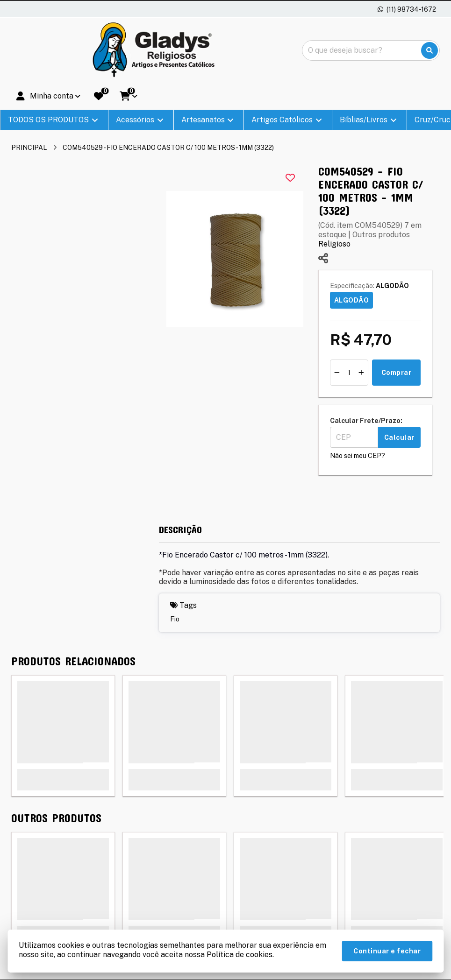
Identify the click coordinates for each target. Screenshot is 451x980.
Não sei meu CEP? (358, 456)
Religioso (334, 244)
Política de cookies (240, 955)
